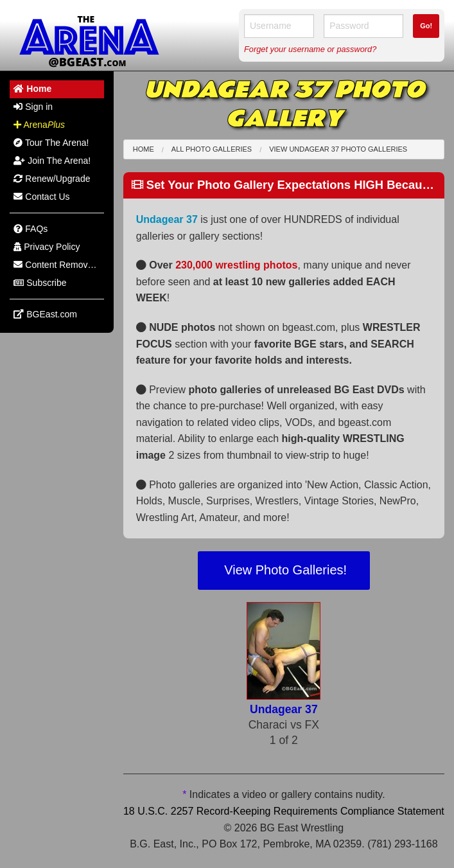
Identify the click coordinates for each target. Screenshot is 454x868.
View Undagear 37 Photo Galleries (338, 149)
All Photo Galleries (212, 149)
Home (144, 149)
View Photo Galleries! (284, 570)
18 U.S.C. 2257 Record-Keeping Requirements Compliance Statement (284, 811)
